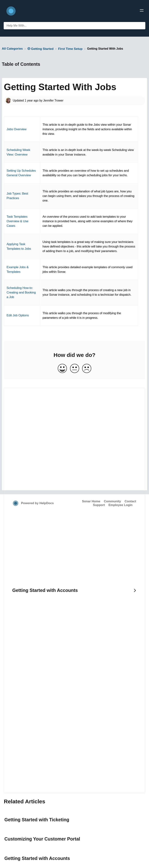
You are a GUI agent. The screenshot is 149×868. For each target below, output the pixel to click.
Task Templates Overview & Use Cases (18, 221)
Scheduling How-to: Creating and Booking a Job (21, 292)
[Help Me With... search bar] (74, 26)
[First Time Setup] (71, 49)
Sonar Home (91, 501)
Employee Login (121, 505)
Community (113, 501)
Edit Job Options (18, 315)
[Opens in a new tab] (16, 503)
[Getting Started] (41, 49)
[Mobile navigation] (142, 11)
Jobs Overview (17, 129)
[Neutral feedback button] (75, 369)
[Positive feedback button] (62, 369)
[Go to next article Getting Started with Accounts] (74, 590)
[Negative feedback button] (87, 369)
